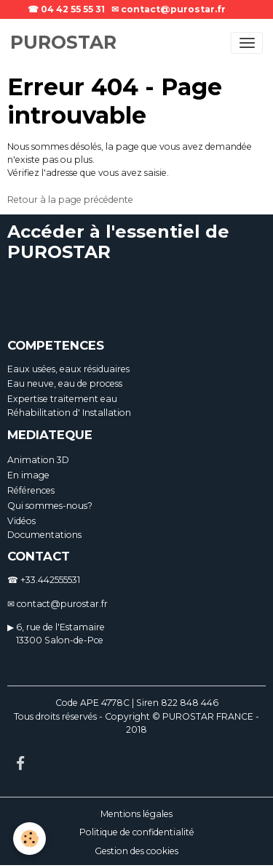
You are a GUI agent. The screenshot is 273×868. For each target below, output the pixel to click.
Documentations (44, 535)
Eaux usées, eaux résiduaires (68, 369)
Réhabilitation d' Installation (69, 413)
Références (31, 490)
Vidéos (21, 521)
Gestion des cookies (136, 851)
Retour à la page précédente (70, 200)
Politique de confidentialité (137, 832)
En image (28, 475)
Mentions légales (136, 814)
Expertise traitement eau (62, 399)
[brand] (63, 43)
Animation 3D (38, 460)
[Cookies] (29, 839)
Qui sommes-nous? (50, 506)
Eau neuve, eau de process (65, 383)
